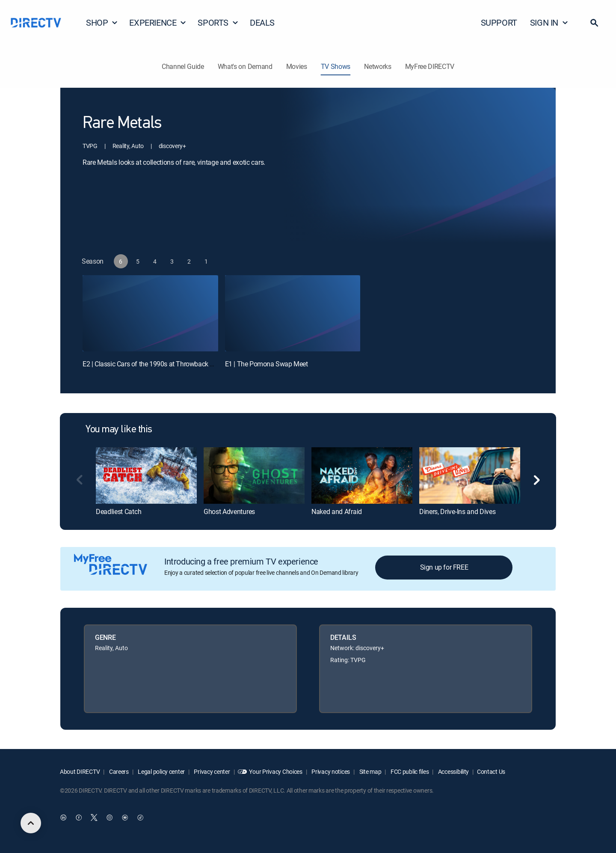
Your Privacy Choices (275, 771)
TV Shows (336, 66)
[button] (594, 23)
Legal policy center (161, 771)
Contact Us (491, 771)
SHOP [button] (102, 22)
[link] (146, 476)
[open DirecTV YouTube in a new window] (125, 817)
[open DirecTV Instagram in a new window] (110, 817)
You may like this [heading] (119, 430)
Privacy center (212, 771)
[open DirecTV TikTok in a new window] (140, 817)
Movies (297, 66)
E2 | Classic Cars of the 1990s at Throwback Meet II (156, 364)
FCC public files (409, 771)
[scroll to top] (31, 823)
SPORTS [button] (218, 22)
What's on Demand (245, 66)
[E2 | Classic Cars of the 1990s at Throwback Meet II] (150, 313)
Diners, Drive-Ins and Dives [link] (457, 511)
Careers (118, 771)
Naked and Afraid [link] (337, 511)
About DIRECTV (80, 771)
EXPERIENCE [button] (158, 22)
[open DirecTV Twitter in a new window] (94, 817)
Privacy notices (330, 771)
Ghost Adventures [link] (229, 511)
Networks (378, 66)
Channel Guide (183, 66)
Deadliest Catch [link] (118, 511)
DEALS (262, 22)
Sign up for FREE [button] (444, 567)
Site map (370, 771)
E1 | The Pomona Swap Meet (267, 364)
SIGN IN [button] (549, 22)
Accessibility (453, 771)
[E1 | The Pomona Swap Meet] (293, 313)
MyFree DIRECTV (430, 66)
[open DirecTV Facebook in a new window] (79, 817)
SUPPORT (499, 22)
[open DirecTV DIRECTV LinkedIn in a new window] (63, 817)
